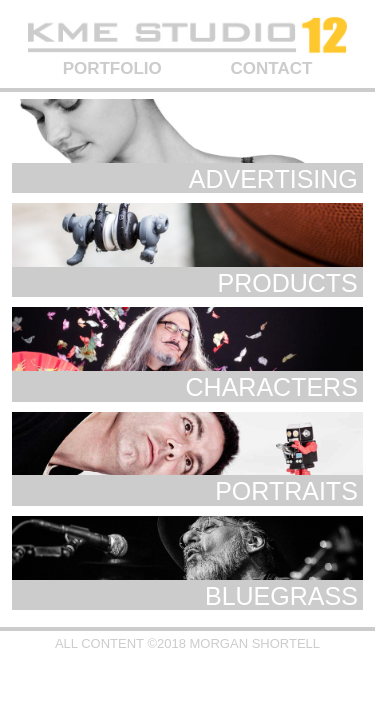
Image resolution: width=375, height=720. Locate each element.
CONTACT (272, 68)
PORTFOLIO (112, 68)
